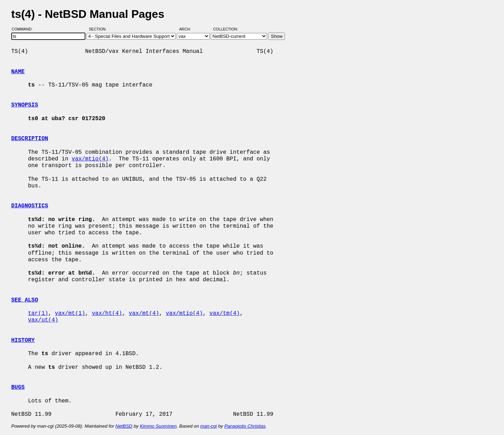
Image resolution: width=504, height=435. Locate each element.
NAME (18, 72)
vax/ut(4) (43, 320)
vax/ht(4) (107, 313)
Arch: (188, 29)
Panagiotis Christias (245, 426)
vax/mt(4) (144, 313)
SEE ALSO (25, 300)
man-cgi (208, 426)
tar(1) (38, 313)
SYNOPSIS (25, 105)
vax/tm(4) (224, 313)
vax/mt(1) (70, 313)
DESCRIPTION (30, 139)
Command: (24, 29)
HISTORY (23, 340)
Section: (99, 29)
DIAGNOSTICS (30, 206)
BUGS (18, 387)
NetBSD (124, 426)
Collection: (226, 29)
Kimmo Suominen (158, 426)
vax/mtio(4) (90, 159)
